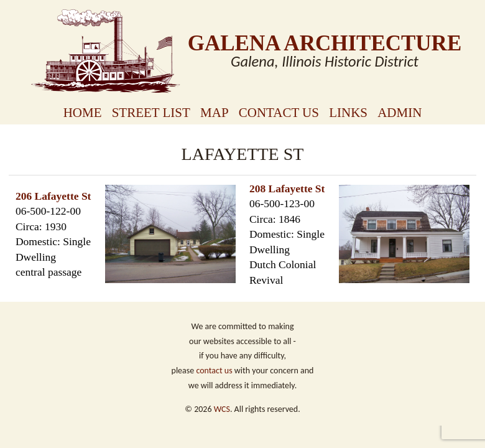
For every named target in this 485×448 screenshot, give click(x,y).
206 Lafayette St (53, 196)
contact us (214, 371)
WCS (222, 409)
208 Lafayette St (287, 189)
